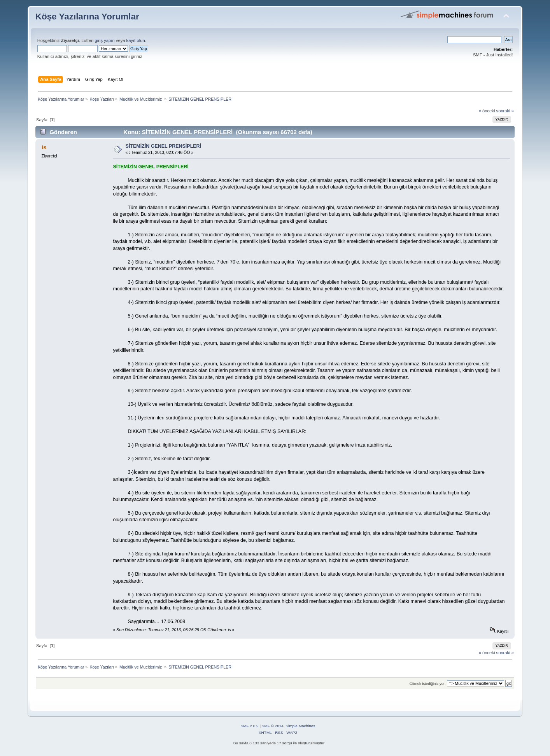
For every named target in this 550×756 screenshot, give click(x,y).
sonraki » (505, 111)
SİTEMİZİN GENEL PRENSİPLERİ (163, 146)
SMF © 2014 (273, 726)
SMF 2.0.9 (250, 726)
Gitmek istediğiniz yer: (428, 684)
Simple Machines (300, 726)
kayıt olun (136, 40)
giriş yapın (105, 40)
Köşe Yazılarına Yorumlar (87, 17)
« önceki (487, 111)
